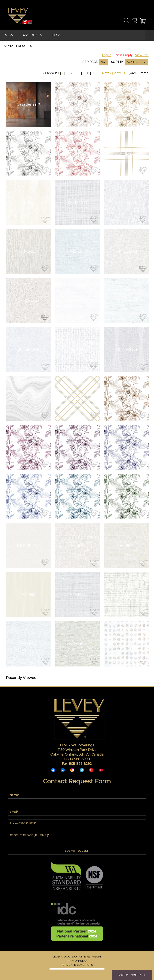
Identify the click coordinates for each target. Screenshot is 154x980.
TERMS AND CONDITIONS (77, 965)
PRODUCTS (32, 35)
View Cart (142, 55)
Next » (107, 73)
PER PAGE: (90, 62)
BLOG (57, 35)
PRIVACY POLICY (77, 961)
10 (98, 73)
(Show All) (119, 73)
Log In (107, 55)
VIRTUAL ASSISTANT (132, 975)
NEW (9, 35)
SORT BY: (118, 62)
